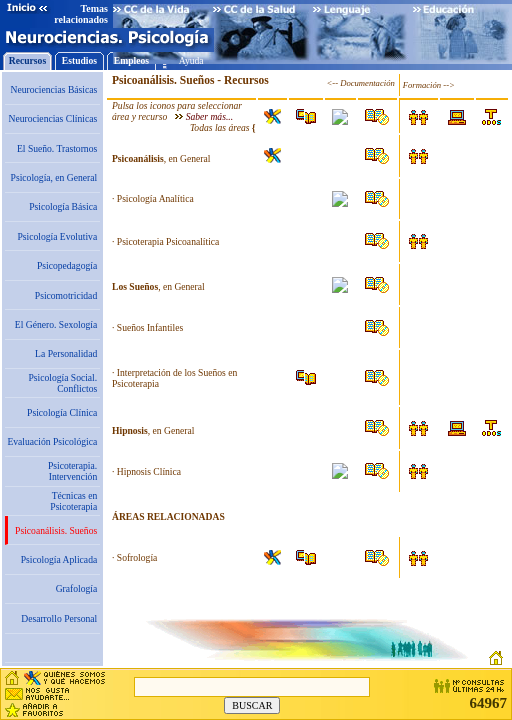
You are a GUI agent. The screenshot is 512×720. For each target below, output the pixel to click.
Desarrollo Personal (59, 618)
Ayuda (191, 60)
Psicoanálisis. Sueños (56, 530)
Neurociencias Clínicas (52, 118)
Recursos (27, 60)
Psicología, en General (54, 177)
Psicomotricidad (66, 295)
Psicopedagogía (67, 265)
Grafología (77, 588)
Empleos (131, 60)
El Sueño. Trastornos (57, 148)
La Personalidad (66, 353)
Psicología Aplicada (59, 559)
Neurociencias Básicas (54, 89)
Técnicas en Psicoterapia (73, 501)
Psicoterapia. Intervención (72, 471)
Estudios (79, 60)
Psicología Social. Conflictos (62, 383)
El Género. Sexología (56, 324)
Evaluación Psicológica (52, 441)
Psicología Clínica (62, 412)
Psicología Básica (63, 206)
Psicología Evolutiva (58, 236)
